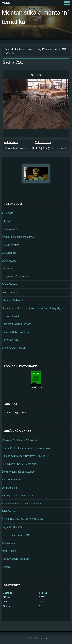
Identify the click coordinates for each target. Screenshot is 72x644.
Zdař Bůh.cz (9, 511)
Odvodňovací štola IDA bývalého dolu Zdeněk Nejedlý (31, 308)
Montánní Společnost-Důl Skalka (20, 440)
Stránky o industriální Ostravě (18, 496)
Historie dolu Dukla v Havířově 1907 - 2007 (25, 456)
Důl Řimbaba (9, 261)
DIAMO (6, 567)
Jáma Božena (9, 284)
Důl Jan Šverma (11, 245)
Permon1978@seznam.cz (16, 413)
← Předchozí (11, 142)
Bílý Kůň (7, 221)
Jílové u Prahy (10, 292)
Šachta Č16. (60, 49)
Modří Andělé (9, 551)
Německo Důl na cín (13, 300)
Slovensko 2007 (11, 340)
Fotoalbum (18, 49)
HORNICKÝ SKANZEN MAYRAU (20, 464)
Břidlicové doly (10, 229)
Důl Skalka (8, 269)
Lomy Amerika (10, 488)
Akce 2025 (8, 213)
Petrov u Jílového (11, 316)
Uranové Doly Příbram (39, 49)
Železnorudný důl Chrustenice (18, 472)
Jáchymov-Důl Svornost (15, 276)
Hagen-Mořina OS (12, 527)
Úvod (7, 49)
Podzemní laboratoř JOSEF (17, 535)
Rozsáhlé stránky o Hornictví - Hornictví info (26, 448)
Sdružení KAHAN (11, 480)
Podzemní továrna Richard (17, 324)
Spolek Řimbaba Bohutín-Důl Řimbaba (23, 519)
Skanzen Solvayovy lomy (16, 332)
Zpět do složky (43, 142)
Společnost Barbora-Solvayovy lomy (22, 503)
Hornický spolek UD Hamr (16, 559)
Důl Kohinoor (9, 253)
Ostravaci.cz (9, 543)
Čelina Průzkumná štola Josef (18, 237)
